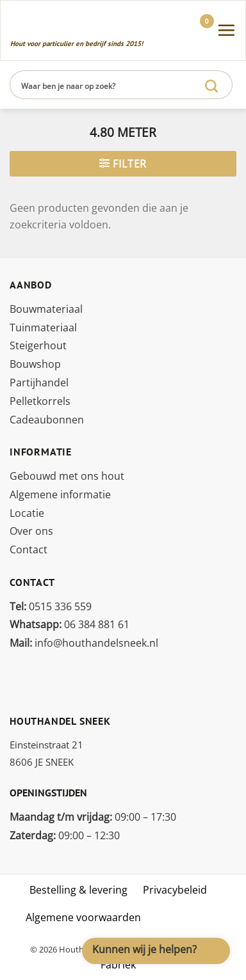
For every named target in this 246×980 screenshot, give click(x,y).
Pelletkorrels (40, 401)
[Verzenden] (212, 85)
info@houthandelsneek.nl (84, 643)
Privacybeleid (175, 890)
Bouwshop (35, 364)
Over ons (31, 531)
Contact (29, 549)
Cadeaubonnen (47, 420)
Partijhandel (39, 383)
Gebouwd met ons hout (67, 476)
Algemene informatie (60, 494)
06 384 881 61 (70, 624)
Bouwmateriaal (46, 309)
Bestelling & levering (78, 890)
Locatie (27, 513)
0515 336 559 (51, 606)
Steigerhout (38, 345)
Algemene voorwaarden (83, 917)
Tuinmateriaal (43, 328)
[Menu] (226, 30)
